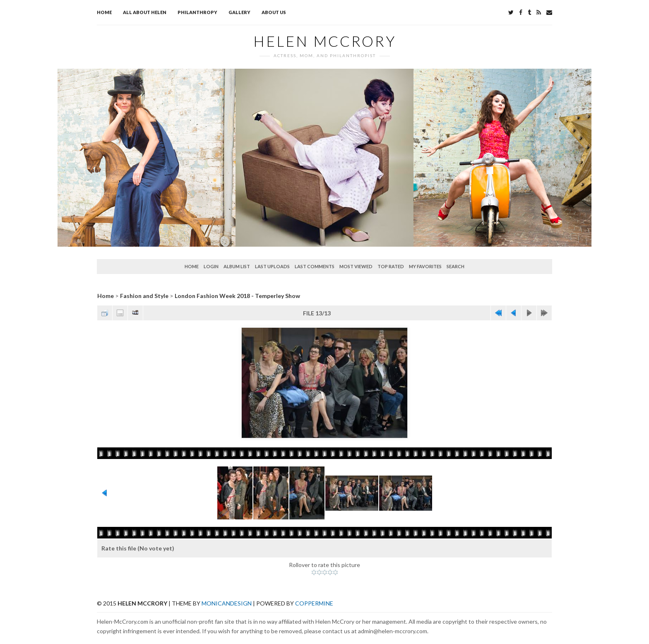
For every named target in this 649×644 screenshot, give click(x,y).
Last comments (315, 266)
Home (104, 12)
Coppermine (314, 603)
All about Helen (145, 12)
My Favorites (425, 266)
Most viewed (356, 266)
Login (211, 266)
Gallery (239, 12)
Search (456, 266)
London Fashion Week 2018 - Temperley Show (237, 296)
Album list (237, 266)
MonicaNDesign (227, 603)
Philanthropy (197, 12)
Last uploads (272, 266)
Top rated (391, 266)
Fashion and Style (144, 296)
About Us (274, 12)
